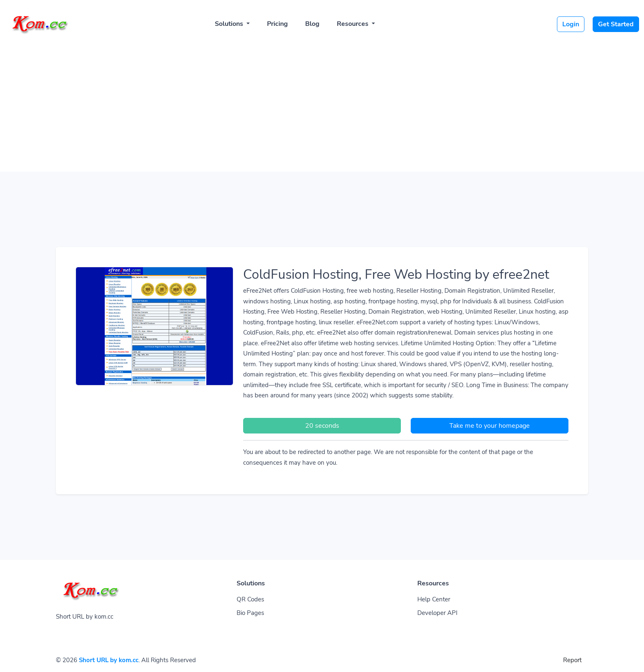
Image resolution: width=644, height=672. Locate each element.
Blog (312, 24)
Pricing (277, 24)
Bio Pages (250, 613)
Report (572, 660)
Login (571, 24)
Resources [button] (353, 24)
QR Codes (250, 599)
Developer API (437, 613)
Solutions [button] (230, 24)
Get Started (616, 24)
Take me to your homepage (490, 426)
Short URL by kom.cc (109, 660)
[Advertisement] (322, 103)
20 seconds (322, 426)
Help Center (434, 599)
